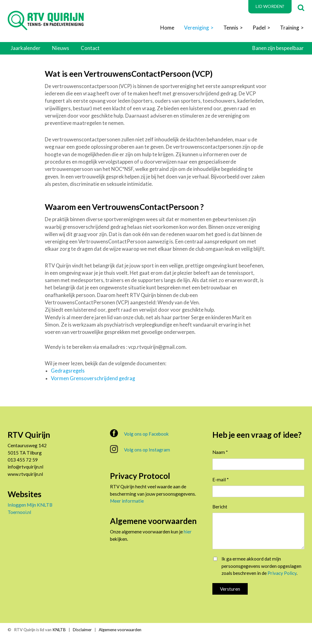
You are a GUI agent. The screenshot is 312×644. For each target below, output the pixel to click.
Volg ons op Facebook (139, 433)
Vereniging (197, 28)
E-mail (221, 479)
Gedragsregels (68, 371)
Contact (90, 48)
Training (290, 28)
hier (188, 532)
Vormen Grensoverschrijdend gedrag (93, 378)
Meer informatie (127, 501)
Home (167, 28)
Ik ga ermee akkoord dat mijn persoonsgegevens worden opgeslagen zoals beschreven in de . (261, 566)
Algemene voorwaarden (120, 630)
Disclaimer (82, 630)
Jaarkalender (26, 48)
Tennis (231, 28)
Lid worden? (270, 6)
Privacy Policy (282, 573)
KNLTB (59, 630)
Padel (259, 28)
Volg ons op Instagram (140, 449)
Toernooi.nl (19, 512)
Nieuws (61, 48)
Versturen (230, 589)
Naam (220, 452)
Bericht (220, 507)
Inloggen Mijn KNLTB (30, 505)
